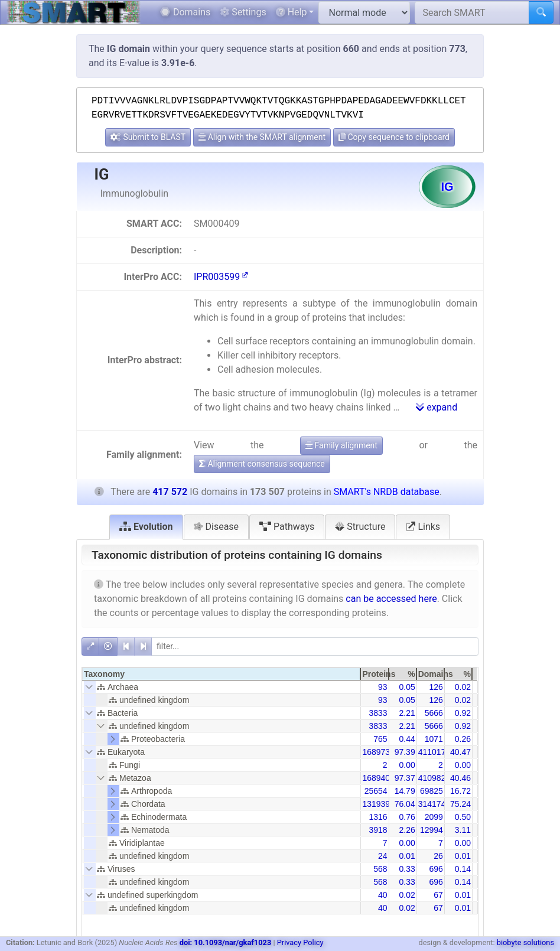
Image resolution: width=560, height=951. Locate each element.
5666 (434, 713)
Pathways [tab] (287, 527)
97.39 (405, 752)
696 (436, 869)
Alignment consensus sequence (262, 464)
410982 (432, 778)
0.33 (407, 869)
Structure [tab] (360, 527)
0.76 (407, 817)
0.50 (463, 817)
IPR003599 (221, 277)
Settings (243, 12)
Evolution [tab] (146, 527)
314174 (432, 804)
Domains (185, 12)
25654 (376, 791)
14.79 (405, 791)
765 (380, 739)
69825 (432, 791)
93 (383, 687)
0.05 (407, 687)
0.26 (463, 739)
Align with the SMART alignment (262, 137)
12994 (432, 830)
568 (380, 869)
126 (436, 687)
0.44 (407, 739)
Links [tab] (423, 527)
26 (438, 856)
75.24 (460, 804)
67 (438, 895)
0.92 (463, 713)
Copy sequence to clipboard (394, 137)
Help (292, 12)
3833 (378, 713)
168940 (376, 778)
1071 (434, 739)
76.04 (405, 804)
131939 (376, 804)
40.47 (460, 752)
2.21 (407, 713)
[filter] (315, 647)
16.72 (460, 791)
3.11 (463, 830)
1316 (378, 817)
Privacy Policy (300, 942)
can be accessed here (391, 599)
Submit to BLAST (148, 137)
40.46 (460, 778)
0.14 (463, 869)
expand (437, 407)
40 (383, 895)
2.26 (407, 830)
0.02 (463, 687)
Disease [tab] (216, 527)
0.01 (407, 856)
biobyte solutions (525, 942)
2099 (434, 817)
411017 (432, 752)
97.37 (405, 778)
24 (383, 856)
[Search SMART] (472, 12)
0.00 (407, 765)
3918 (378, 830)
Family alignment (341, 445)
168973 (376, 752)
